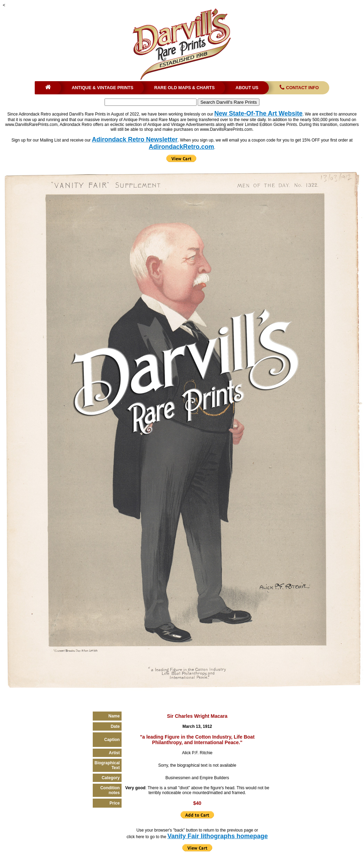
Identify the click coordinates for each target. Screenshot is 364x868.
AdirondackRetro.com (181, 147)
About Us (247, 88)
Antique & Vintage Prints (102, 88)
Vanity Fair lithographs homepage (218, 836)
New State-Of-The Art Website (258, 113)
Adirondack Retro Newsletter (135, 139)
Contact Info (299, 88)
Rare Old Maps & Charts (184, 88)
